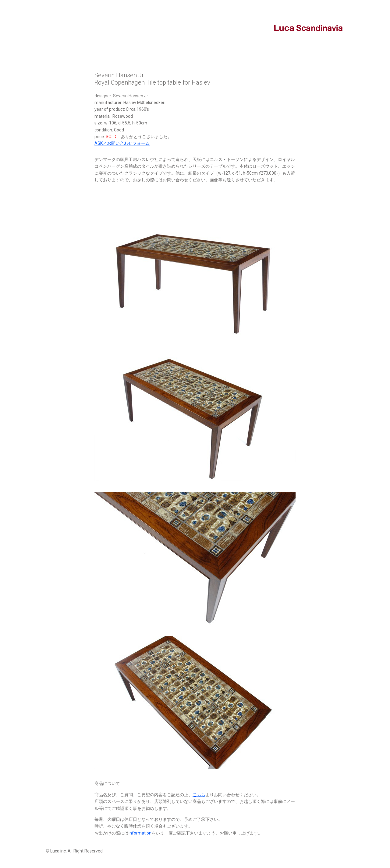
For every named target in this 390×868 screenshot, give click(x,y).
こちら (199, 795)
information (140, 833)
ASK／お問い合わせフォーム (122, 143)
